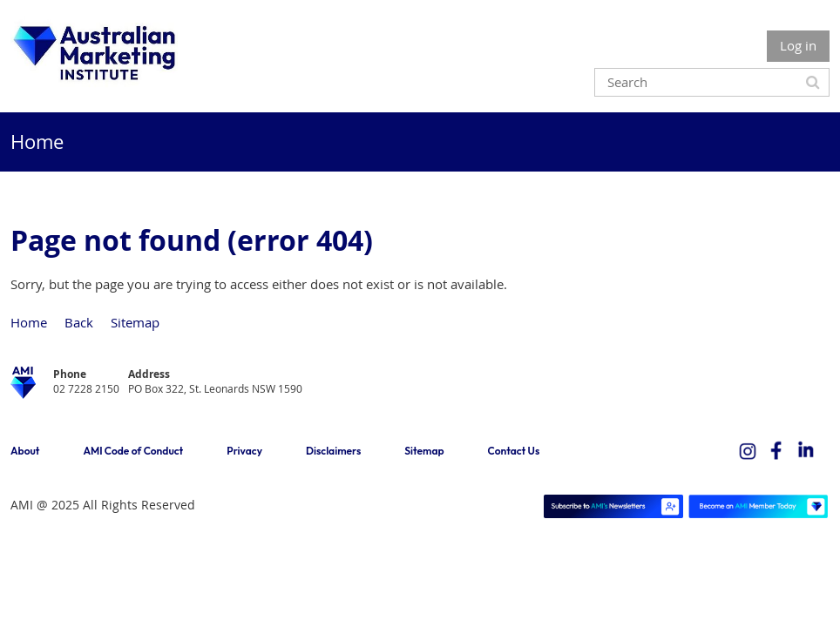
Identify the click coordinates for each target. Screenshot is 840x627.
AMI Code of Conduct (133, 451)
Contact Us (514, 451)
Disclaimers (333, 451)
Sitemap (135, 322)
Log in (798, 45)
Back (79, 322)
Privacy (244, 451)
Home (29, 322)
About (25, 451)
